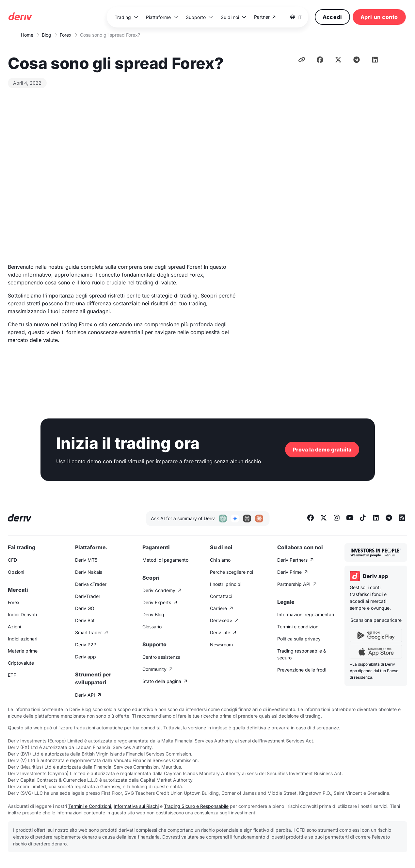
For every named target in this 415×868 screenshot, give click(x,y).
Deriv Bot (85, 620)
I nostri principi (226, 584)
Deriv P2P (86, 645)
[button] (126, 17)
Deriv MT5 (86, 560)
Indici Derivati (22, 614)
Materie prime (23, 651)
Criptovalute (21, 663)
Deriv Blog (153, 614)
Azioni (14, 627)
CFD (12, 560)
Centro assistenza (161, 657)
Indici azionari (23, 639)
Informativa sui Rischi (136, 806)
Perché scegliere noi (231, 572)
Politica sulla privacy (299, 639)
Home (27, 35)
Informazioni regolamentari (306, 614)
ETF (12, 675)
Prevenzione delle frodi (302, 670)
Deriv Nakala (89, 572)
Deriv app (86, 657)
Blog (47, 35)
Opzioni (16, 572)
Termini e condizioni (298, 627)
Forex (66, 35)
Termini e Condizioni (90, 806)
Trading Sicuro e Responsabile (196, 806)
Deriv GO (85, 608)
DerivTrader (88, 596)
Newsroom (221, 645)
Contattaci (221, 596)
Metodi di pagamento (165, 560)
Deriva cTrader (91, 584)
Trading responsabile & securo (302, 654)
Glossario (152, 627)
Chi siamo (220, 560)
